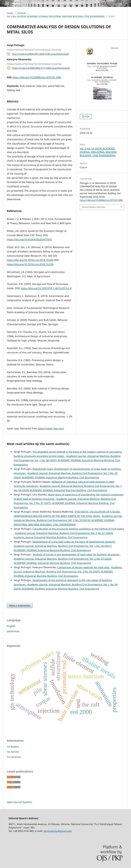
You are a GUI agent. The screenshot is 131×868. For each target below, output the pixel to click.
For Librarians (14, 757)
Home (10, 13)
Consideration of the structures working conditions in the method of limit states (78, 529)
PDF (87, 117)
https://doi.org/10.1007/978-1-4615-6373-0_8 (46, 288)
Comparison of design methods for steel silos (84, 567)
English (11, 626)
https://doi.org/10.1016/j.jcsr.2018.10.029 (30, 260)
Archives (21, 13)
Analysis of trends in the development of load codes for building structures (77, 554)
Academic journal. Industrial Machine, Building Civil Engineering (48, 3)
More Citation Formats (94, 207)
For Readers (13, 747)
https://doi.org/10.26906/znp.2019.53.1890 (37, 77)
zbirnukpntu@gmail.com (58, 831)
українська (13, 631)
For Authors (13, 752)
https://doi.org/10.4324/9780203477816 (29, 239)
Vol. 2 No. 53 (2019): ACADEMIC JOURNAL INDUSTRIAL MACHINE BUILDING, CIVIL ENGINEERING (56, 16)
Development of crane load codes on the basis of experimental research (74, 542)
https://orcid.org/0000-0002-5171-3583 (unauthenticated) (41, 68)
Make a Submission (20, 606)
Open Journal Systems (19, 802)
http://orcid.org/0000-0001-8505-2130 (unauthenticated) (40, 54)
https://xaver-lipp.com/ (51, 428)
